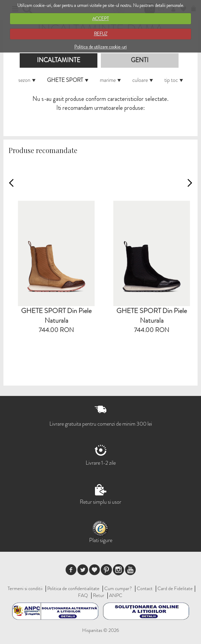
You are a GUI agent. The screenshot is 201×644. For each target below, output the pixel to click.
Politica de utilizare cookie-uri (100, 47)
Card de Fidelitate (175, 588)
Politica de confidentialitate (73, 588)
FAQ (83, 595)
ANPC (116, 595)
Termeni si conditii (25, 588)
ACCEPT (100, 18)
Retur (99, 595)
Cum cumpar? (118, 588)
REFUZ (101, 34)
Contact (145, 588)
